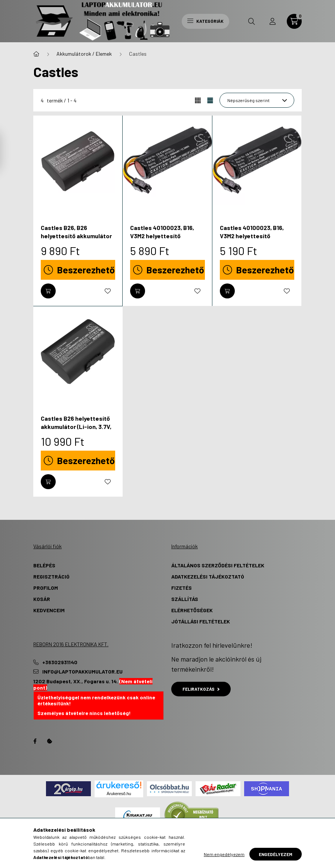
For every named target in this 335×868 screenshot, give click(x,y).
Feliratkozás (201, 689)
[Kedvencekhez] (108, 291)
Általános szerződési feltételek (218, 565)
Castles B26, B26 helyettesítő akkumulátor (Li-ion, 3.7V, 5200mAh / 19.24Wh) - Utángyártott (76, 240)
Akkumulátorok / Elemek (84, 54)
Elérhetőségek (192, 610)
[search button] (252, 21)
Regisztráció (51, 576)
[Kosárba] (48, 291)
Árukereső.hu (119, 794)
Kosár (42, 599)
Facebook (35, 741)
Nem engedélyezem (224, 854)
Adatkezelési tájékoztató (208, 576)
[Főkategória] (36, 54)
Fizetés (182, 588)
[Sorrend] (257, 100)
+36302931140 (60, 662)
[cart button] (294, 21)
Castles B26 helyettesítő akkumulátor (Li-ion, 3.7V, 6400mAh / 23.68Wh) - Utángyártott (76, 431)
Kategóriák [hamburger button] (205, 21)
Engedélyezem (276, 854)
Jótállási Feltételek (201, 621)
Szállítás (185, 599)
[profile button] (273, 21)
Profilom (46, 588)
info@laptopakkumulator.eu (82, 672)
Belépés (44, 565)
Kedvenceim (49, 610)
